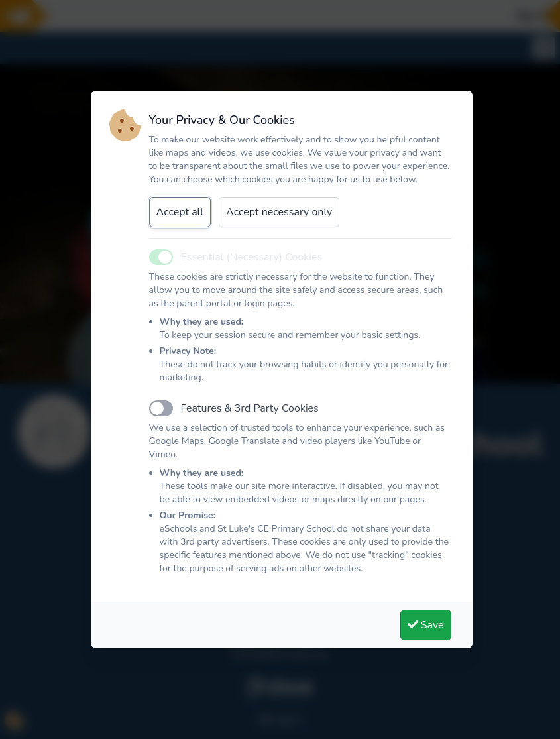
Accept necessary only (279, 212)
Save (426, 625)
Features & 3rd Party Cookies (250, 408)
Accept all (180, 212)
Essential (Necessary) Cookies (252, 257)
